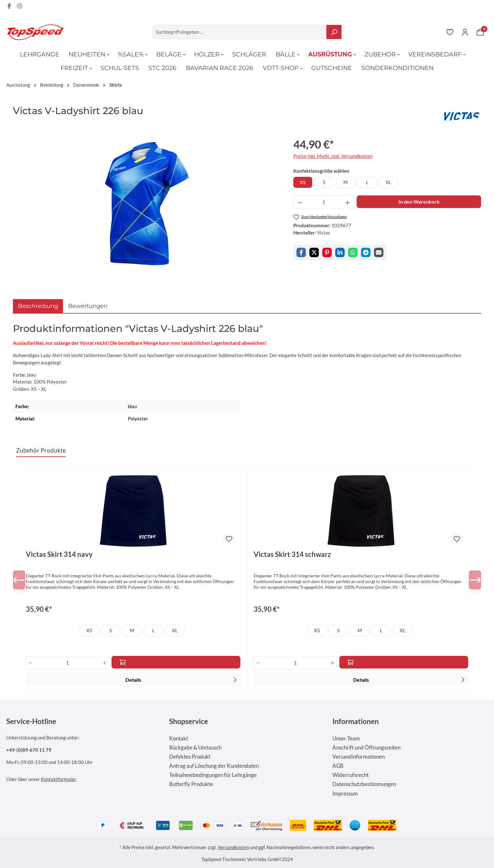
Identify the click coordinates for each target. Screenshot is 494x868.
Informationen (356, 721)
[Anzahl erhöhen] (348, 202)
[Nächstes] (472, 580)
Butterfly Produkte (191, 784)
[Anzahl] (324, 202)
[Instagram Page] (20, 7)
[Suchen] (334, 32)
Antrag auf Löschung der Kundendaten (214, 766)
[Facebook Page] (9, 7)
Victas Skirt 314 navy (59, 554)
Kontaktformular (58, 779)
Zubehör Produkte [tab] (41, 450)
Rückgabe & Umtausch (195, 748)
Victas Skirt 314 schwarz (292, 554)
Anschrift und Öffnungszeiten (366, 748)
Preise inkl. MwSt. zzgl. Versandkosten (333, 156)
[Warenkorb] (480, 32)
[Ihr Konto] (465, 32)
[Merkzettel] (450, 32)
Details (182, 679)
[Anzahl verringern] (300, 202)
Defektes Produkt (190, 757)
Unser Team (346, 738)
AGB (338, 766)
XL (388, 182)
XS (303, 182)
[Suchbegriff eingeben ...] (240, 32)
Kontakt (179, 738)
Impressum (345, 794)
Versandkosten (233, 847)
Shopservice (189, 721)
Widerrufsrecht (350, 775)
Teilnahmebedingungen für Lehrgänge (213, 775)
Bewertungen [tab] (88, 306)
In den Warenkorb (419, 202)
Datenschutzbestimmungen (364, 784)
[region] (147, 204)
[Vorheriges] (22, 580)
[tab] (38, 306)
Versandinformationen (359, 757)
